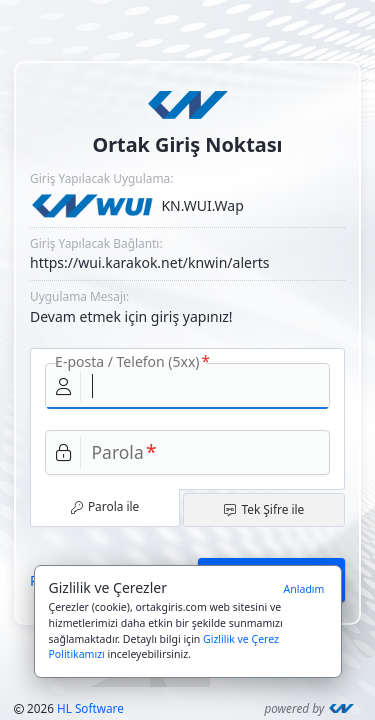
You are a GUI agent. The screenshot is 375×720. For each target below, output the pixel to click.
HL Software (90, 708)
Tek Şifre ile (264, 509)
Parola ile (105, 506)
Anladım (304, 589)
